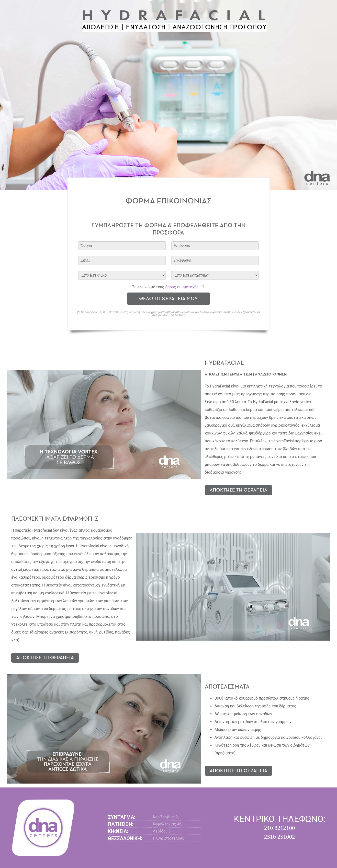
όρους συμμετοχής (182, 287)
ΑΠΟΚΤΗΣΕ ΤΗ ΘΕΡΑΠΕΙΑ (238, 490)
